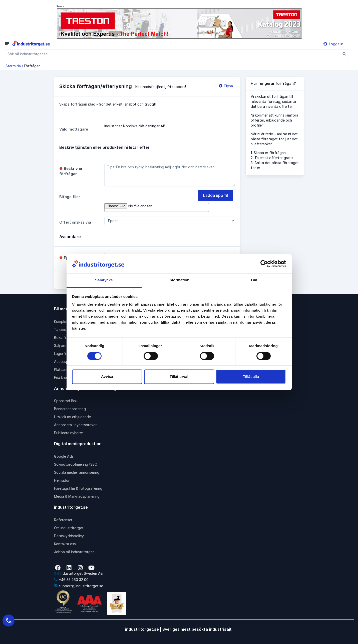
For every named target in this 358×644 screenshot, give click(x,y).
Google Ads (64, 456)
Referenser (63, 520)
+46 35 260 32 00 (71, 580)
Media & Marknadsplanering (77, 496)
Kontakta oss (65, 544)
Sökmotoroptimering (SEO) (76, 464)
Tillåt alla (251, 377)
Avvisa (107, 377)
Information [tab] (179, 280)
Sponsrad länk (66, 401)
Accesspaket (65, 362)
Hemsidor (62, 480)
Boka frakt (63, 338)
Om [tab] (254, 280)
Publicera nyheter (69, 433)
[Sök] (345, 54)
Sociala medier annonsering (77, 472)
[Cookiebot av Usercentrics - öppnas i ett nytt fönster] (264, 264)
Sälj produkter (66, 346)
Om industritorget (69, 528)
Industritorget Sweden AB (78, 573)
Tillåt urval (179, 377)
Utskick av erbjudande (72, 417)
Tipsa (226, 86)
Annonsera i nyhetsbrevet (75, 425)
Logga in (333, 44)
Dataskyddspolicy (69, 536)
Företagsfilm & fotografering (78, 488)
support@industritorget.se (79, 586)
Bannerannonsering (70, 409)
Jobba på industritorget (74, 552)
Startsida (13, 66)
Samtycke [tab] (104, 280)
